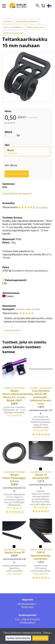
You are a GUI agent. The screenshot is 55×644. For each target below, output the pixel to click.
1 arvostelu (40, 208)
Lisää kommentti (12, 330)
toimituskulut (33, 117)
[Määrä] (10, 135)
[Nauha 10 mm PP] (14, 550)
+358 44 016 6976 (30, 619)
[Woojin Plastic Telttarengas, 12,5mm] (14, 479)
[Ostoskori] (43, 6)
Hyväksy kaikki (40, 638)
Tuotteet (8, 21)
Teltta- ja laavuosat (36, 27)
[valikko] (4, 6)
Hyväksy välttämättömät (18, 638)
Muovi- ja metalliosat (13, 27)
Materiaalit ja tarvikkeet (27, 21)
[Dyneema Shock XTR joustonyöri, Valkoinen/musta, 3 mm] (41, 398)
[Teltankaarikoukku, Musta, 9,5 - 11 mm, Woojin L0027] (14, 398)
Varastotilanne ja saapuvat (17, 193)
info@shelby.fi (27, 623)
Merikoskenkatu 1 (27, 604)
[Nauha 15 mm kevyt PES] (41, 479)
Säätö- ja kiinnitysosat (14, 33)
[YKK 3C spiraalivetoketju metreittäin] (41, 550)
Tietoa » (47, 633)
